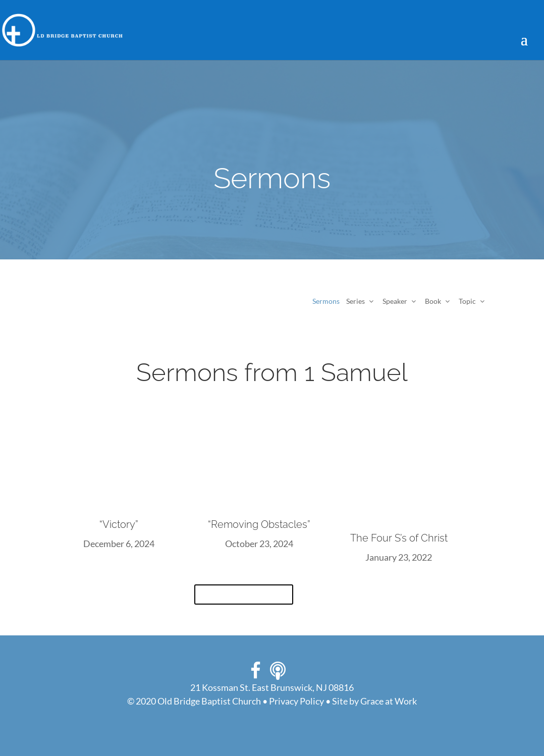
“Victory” (119, 524)
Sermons (326, 301)
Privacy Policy (296, 701)
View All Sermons (244, 595)
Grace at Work (389, 701)
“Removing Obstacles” (259, 524)
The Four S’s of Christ (399, 538)
